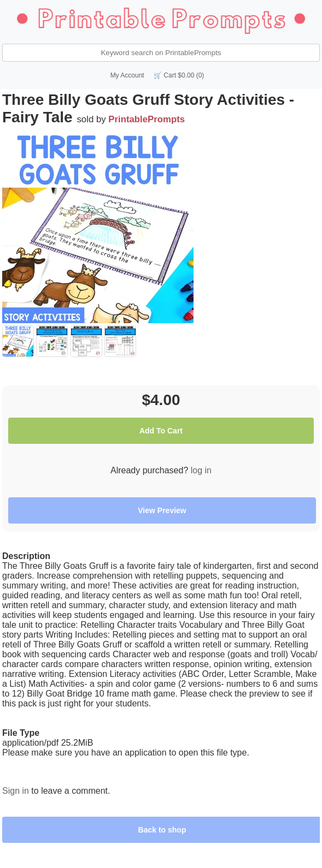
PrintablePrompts (147, 119)
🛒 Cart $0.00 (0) (179, 75)
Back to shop (162, 830)
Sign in (16, 791)
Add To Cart (161, 431)
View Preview (162, 510)
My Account (127, 75)
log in (201, 470)
